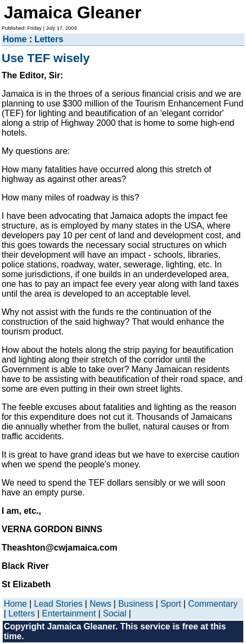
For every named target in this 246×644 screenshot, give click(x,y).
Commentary (213, 604)
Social (115, 613)
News (101, 604)
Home (15, 39)
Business (136, 604)
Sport (171, 604)
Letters (49, 39)
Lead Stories (58, 604)
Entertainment (69, 613)
